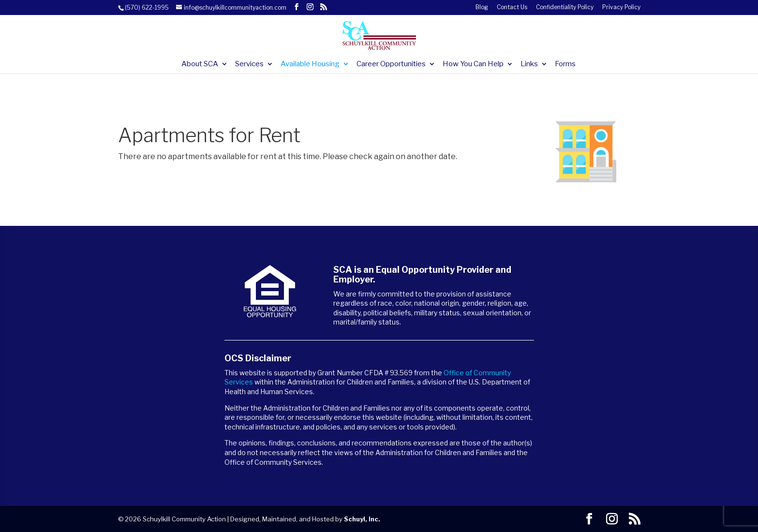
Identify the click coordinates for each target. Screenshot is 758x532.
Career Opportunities (391, 64)
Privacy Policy (621, 7)
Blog (482, 7)
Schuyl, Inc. (362, 519)
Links (529, 64)
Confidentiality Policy (565, 7)
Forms (565, 64)
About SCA (200, 64)
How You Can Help (473, 64)
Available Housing (310, 64)
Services (249, 64)
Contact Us (512, 7)
